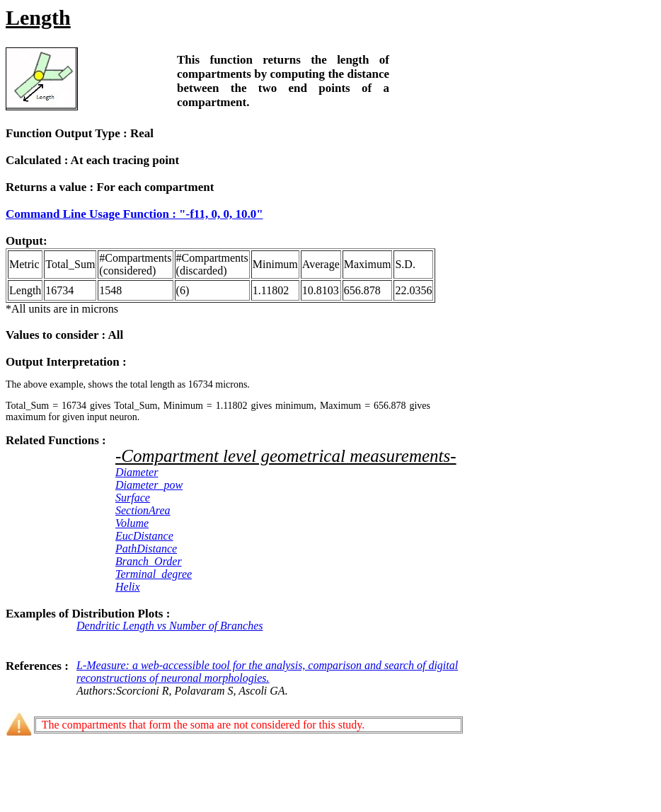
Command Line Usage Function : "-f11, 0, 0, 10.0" (134, 214)
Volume (132, 523)
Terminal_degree (154, 574)
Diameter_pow (149, 485)
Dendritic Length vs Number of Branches (170, 626)
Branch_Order (149, 561)
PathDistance (146, 549)
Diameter (137, 472)
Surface (133, 498)
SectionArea (143, 510)
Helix (128, 587)
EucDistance (144, 536)
